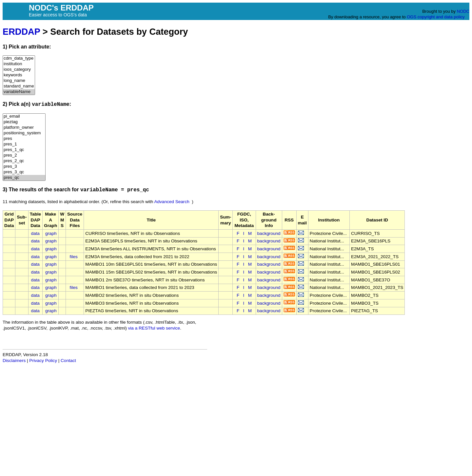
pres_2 (24, 155)
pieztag (24, 122)
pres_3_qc (24, 172)
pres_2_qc (24, 161)
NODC (463, 11)
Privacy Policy (43, 361)
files (74, 257)
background (269, 233)
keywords (19, 75)
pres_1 (24, 144)
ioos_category (19, 70)
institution (19, 64)
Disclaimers (14, 361)
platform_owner (24, 128)
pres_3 (24, 167)
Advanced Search (172, 202)
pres (24, 139)
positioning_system (24, 133)
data (35, 233)
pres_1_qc (24, 150)
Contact (68, 361)
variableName (19, 92)
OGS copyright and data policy (436, 17)
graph (51, 233)
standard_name (19, 86)
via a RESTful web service (154, 328)
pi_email (24, 116)
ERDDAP (21, 32)
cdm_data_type (19, 58)
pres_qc (24, 178)
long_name (19, 81)
